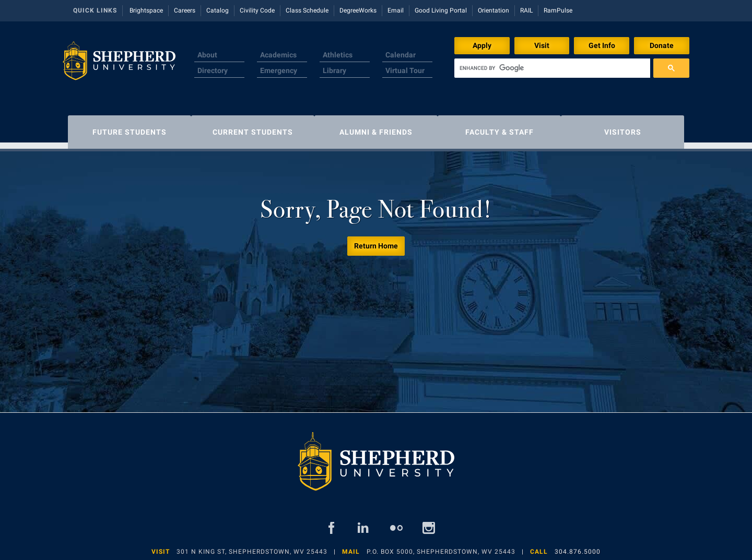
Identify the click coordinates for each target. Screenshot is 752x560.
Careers (185, 10)
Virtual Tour (405, 70)
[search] (552, 68)
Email (396, 10)
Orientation (494, 10)
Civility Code (257, 10)
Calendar (401, 55)
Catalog (218, 10)
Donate (662, 45)
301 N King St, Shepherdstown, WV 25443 (252, 546)
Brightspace (146, 10)
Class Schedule (307, 10)
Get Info (602, 45)
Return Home (376, 241)
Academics (278, 55)
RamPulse (558, 10)
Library (334, 70)
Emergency (279, 70)
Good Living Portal (441, 10)
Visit (542, 45)
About (207, 55)
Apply (482, 45)
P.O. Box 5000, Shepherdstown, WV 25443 (441, 546)
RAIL (526, 10)
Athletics (338, 55)
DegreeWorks (358, 10)
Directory (213, 70)
